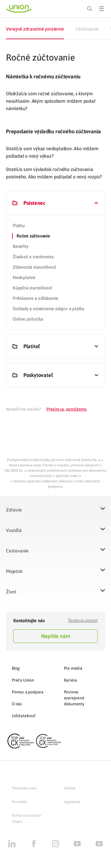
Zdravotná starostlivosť (34, 267)
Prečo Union (23, 680)
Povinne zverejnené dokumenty (74, 698)
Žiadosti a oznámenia (33, 257)
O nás (17, 704)
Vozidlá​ (14, 530)
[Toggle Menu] (102, 9)
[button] (55, 513)
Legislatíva (72, 802)
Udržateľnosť (24, 716)
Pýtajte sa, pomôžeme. (67, 409)
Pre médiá (73, 668)
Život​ (11, 592)
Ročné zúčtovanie (33, 236)
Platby (19, 225)
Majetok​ (14, 571)
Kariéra (71, 680)
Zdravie (14, 510)
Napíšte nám (56, 636)
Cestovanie (87, 29)
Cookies (70, 788)
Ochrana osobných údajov (26, 818)
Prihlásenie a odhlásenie (36, 298)
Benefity (20, 246)
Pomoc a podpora (28, 692)
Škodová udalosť (83, 620)
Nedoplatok (24, 277)
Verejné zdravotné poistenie (35, 29)
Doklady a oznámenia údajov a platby (49, 309)
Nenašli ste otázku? (23, 409)
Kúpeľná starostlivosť (32, 288)
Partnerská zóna (24, 788)
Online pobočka (28, 319)
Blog (16, 668)
